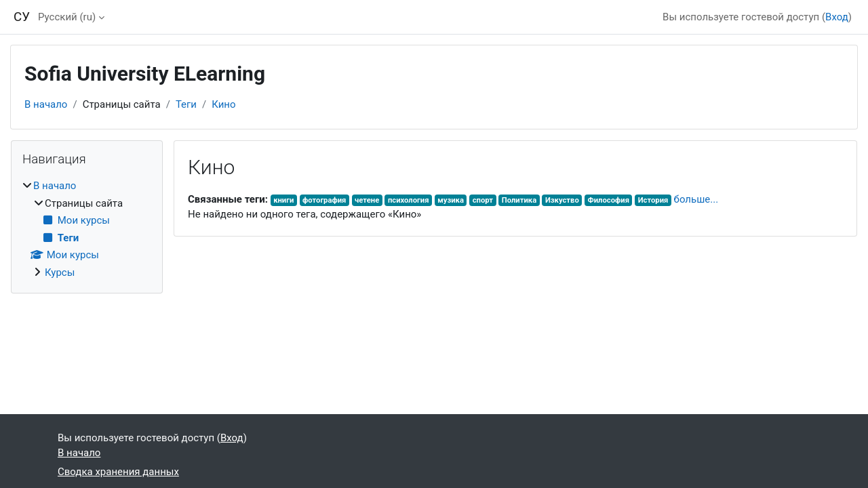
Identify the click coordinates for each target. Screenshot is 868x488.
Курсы (60, 272)
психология (409, 200)
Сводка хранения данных (118, 472)
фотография (324, 200)
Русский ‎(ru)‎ (67, 17)
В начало (46, 104)
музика (451, 200)
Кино (223, 104)
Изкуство (562, 200)
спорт (483, 200)
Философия (609, 200)
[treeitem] (87, 229)
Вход (837, 17)
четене (367, 200)
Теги (186, 104)
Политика (519, 200)
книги (283, 200)
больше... (696, 199)
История (653, 200)
